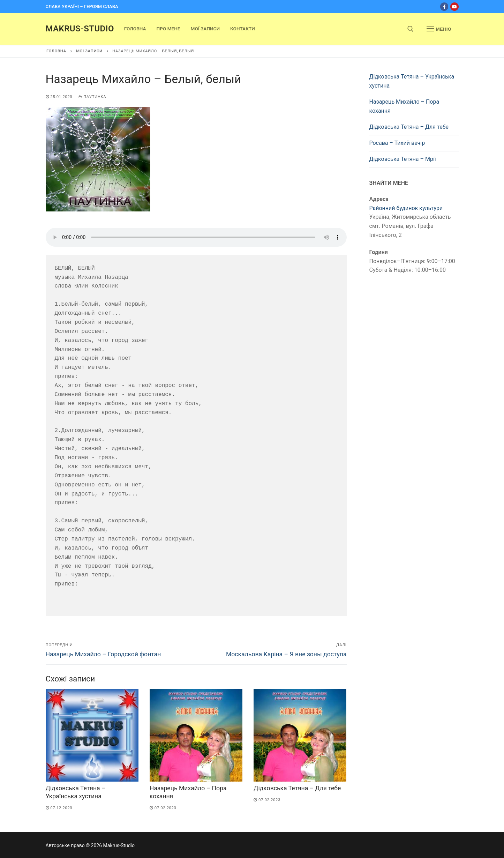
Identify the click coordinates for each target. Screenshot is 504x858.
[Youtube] (454, 6)
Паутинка (92, 97)
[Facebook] (444, 6)
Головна (56, 51)
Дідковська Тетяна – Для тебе (297, 788)
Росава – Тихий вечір (397, 143)
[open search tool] (411, 29)
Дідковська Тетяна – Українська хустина (412, 81)
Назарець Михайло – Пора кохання (404, 106)
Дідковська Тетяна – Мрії (403, 159)
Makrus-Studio (80, 29)
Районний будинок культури (406, 208)
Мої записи (89, 51)
